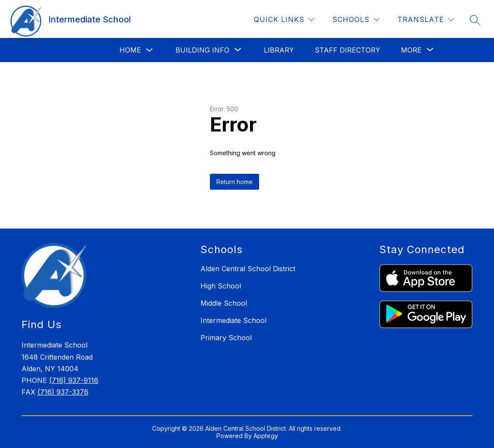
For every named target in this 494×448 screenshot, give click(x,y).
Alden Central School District (248, 269)
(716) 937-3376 (63, 392)
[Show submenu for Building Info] (202, 50)
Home (130, 50)
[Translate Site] (426, 20)
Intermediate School (233, 320)
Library (279, 50)
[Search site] (475, 20)
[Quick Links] (284, 20)
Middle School (224, 303)
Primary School (226, 338)
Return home (234, 182)
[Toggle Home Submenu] (150, 50)
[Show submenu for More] (411, 50)
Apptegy (266, 436)
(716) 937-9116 (74, 380)
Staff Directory (347, 50)
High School (221, 286)
